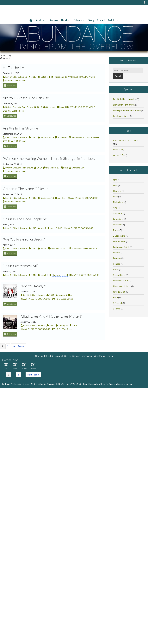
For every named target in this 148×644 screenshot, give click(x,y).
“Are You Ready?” (33, 286)
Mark (115, 196)
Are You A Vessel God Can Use (26, 98)
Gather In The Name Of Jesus (25, 189)
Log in (110, 356)
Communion (10, 360)
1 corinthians (119, 275)
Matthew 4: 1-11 (60, 275)
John (115, 180)
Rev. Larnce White (121, 116)
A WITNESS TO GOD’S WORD (127, 140)
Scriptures (10, 85)
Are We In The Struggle (20, 128)
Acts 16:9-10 (119, 241)
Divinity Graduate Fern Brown (127, 110)
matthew (117, 225)
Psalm (116, 230)
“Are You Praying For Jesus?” (24, 239)
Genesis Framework (82, 356)
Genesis (117, 264)
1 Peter (117, 309)
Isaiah (116, 269)
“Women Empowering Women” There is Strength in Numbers (49, 158)
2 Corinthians (119, 236)
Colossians (118, 219)
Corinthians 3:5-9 (121, 247)
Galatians (118, 213)
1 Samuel (117, 303)
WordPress (99, 356)
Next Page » (18, 346)
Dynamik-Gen (61, 356)
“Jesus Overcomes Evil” (20, 266)
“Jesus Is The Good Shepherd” (25, 219)
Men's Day (118, 150)
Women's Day (119, 155)
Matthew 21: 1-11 (59, 248)
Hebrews (117, 191)
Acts (115, 208)
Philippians (118, 202)
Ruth (115, 297)
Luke (115, 185)
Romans (117, 258)
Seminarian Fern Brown (124, 105)
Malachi (117, 253)
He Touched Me (15, 68)
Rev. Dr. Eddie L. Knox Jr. (124, 99)
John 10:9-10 (56, 228)
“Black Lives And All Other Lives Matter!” (52, 316)
